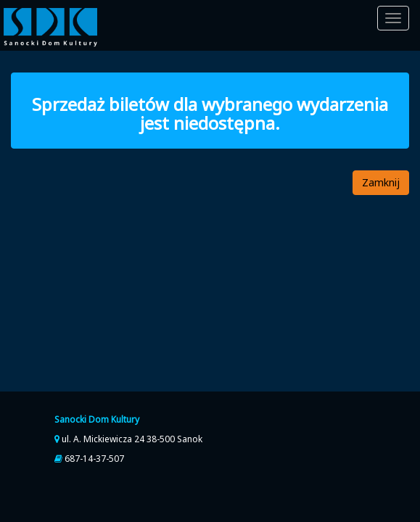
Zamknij (381, 182)
